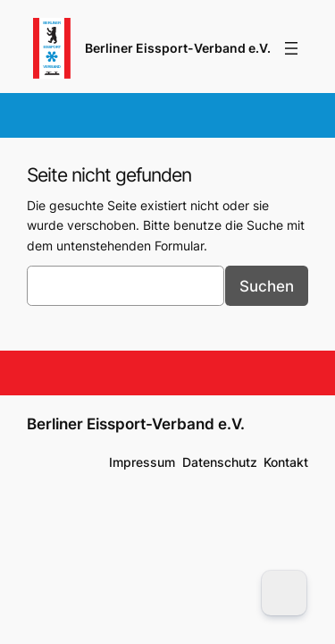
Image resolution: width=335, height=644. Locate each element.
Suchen (267, 286)
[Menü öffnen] (291, 48)
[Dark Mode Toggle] (284, 593)
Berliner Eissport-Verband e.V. (178, 48)
